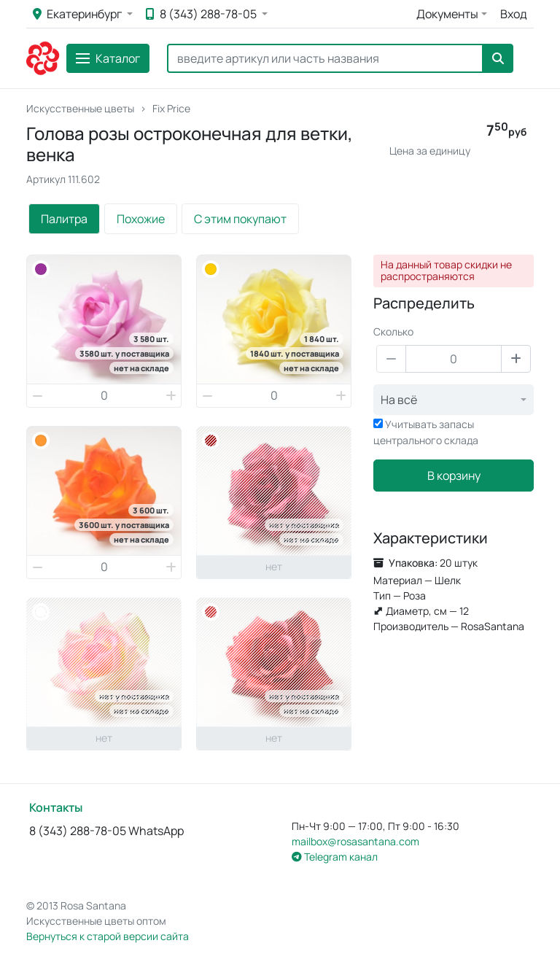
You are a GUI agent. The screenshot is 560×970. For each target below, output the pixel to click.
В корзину (454, 476)
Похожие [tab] (141, 219)
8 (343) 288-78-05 (202, 14)
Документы (447, 14)
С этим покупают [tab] (240, 219)
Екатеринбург (78, 14)
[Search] (325, 58)
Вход (514, 14)
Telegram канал (335, 857)
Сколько (393, 331)
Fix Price (171, 108)
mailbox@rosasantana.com (355, 841)
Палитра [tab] (64, 219)
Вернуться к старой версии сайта (108, 936)
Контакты (56, 807)
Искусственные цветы (80, 108)
